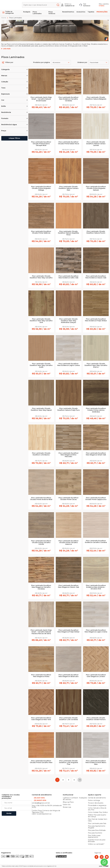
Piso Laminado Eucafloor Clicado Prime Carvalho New (41, 762)
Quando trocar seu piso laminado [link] (97, 841)
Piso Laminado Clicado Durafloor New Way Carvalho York (41, 321)
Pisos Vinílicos (52, 13)
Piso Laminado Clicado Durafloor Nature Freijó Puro (69, 409)
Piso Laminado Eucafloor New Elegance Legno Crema (96, 631)
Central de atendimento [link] (97, 798)
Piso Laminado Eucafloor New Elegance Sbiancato (69, 676)
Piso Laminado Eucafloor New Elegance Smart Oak (96, 454)
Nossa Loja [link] (67, 807)
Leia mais (7, 49)
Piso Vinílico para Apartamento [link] (94, 836)
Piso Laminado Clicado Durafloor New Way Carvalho (41, 277)
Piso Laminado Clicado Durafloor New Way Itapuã (41, 409)
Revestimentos (68, 12)
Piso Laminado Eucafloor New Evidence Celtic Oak (69, 277)
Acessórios (81, 12)
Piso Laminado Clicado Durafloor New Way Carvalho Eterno (96, 365)
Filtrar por (8, 62)
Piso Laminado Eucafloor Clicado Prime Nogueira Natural (96, 188)
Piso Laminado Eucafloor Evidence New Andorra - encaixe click (96, 587)
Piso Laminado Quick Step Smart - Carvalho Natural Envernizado (41, 99)
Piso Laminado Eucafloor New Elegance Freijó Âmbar (68, 631)
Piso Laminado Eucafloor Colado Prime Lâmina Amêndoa (96, 410)
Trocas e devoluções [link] (96, 803)
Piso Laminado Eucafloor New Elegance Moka (41, 676)
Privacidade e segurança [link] (97, 806)
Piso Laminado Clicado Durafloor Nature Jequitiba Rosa (68, 233)
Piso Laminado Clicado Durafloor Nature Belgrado (96, 98)
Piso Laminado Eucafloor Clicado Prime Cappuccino (96, 499)
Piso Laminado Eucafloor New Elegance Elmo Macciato (69, 455)
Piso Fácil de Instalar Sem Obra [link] (98, 820)
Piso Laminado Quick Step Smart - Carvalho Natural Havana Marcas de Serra (41, 632)
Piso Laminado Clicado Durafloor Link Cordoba (69, 719)
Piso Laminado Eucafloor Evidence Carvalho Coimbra (96, 542)
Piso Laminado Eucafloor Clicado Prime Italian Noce (69, 143)
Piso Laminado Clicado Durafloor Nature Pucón (96, 232)
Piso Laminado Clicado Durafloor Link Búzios (41, 454)
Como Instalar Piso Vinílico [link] (98, 812)
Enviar (9, 813)
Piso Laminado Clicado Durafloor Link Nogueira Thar (69, 763)
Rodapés (27, 12)
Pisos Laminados (37, 13)
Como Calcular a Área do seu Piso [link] (97, 809)
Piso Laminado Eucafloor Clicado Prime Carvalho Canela (41, 543)
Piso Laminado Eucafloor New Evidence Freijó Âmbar (96, 320)
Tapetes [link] (91, 12)
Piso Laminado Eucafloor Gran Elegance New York (41, 719)
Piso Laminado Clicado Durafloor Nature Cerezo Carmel (96, 144)
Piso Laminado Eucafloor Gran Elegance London (96, 676)
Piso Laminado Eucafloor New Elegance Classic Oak (69, 586)
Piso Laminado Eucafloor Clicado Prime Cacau (69, 499)
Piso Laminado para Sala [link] (97, 824)
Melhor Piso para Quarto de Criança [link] (97, 816)
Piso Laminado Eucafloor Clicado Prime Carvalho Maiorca (69, 543)
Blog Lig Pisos (68, 802)
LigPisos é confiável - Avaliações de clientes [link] (75, 799)
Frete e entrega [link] (94, 800)
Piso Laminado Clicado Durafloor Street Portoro (96, 719)
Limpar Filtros (14, 138)
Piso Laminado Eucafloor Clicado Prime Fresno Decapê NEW (41, 144)
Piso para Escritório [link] (95, 833)
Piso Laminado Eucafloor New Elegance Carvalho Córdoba (41, 587)
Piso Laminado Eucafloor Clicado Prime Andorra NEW (41, 499)
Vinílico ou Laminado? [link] (96, 844)
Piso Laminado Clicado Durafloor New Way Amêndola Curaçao (68, 321)
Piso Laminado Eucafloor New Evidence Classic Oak (96, 277)
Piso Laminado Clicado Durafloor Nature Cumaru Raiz (69, 188)
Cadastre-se (70, 6)
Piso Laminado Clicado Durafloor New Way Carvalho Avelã (41, 365)
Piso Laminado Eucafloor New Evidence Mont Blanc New (96, 763)
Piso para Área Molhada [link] (97, 830)
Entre (67, 4)
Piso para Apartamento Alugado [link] (97, 827)
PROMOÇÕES (102, 12)
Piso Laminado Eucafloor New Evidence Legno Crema (68, 365)
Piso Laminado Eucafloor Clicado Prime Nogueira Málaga (41, 188)
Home (4, 18)
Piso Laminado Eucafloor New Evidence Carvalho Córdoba (69, 99)
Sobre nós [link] (67, 805)
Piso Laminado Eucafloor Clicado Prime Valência (41, 232)
